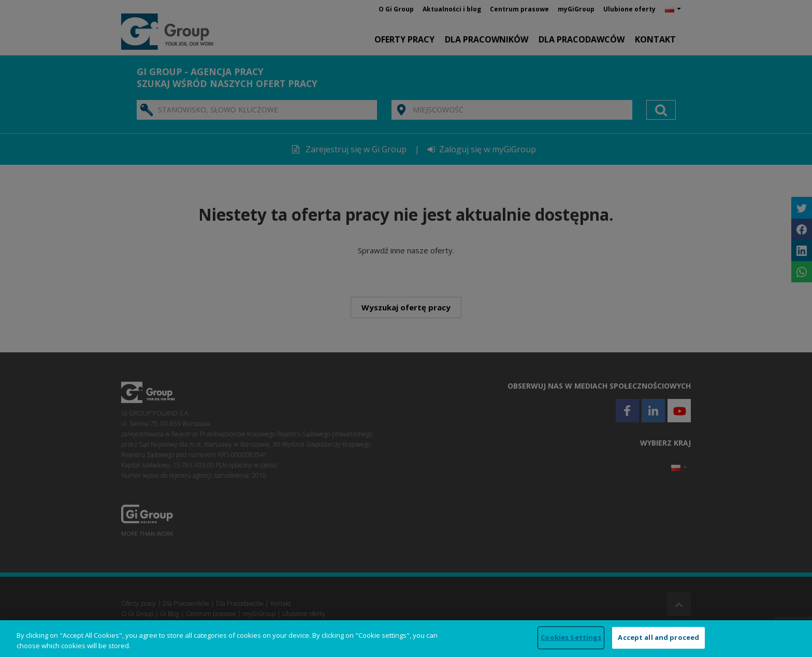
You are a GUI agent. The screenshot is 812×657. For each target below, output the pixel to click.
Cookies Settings (571, 637)
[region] (406, 639)
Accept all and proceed (658, 637)
